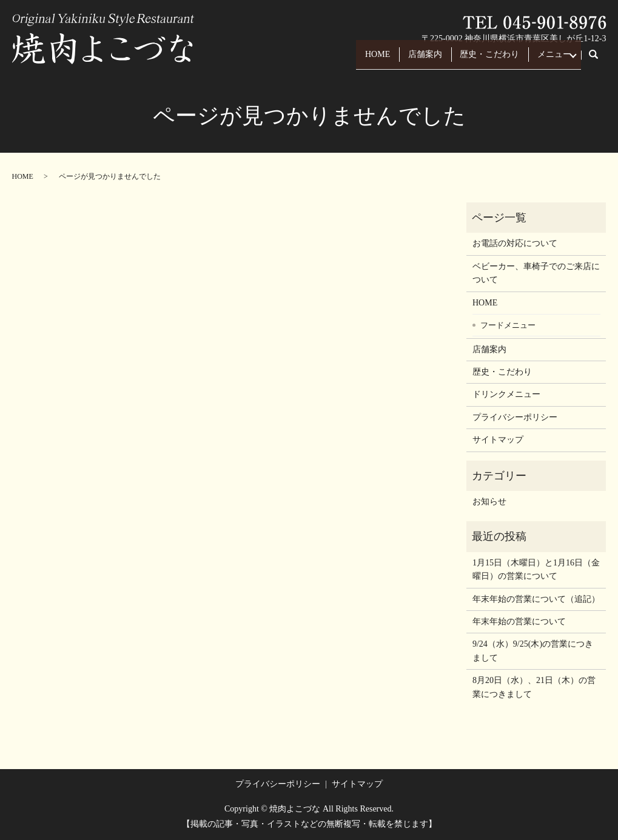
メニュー (547, 60)
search (600, 60)
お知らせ (489, 502)
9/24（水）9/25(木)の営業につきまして (533, 651)
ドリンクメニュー (506, 394)
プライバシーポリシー (515, 417)
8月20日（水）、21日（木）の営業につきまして (534, 687)
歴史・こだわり (475, 60)
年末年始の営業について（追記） (536, 599)
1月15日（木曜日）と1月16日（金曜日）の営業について (536, 569)
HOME (347, 60)
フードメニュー (508, 325)
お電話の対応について (515, 243)
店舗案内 (403, 60)
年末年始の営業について (519, 622)
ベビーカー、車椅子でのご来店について (536, 273)
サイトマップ (498, 440)
